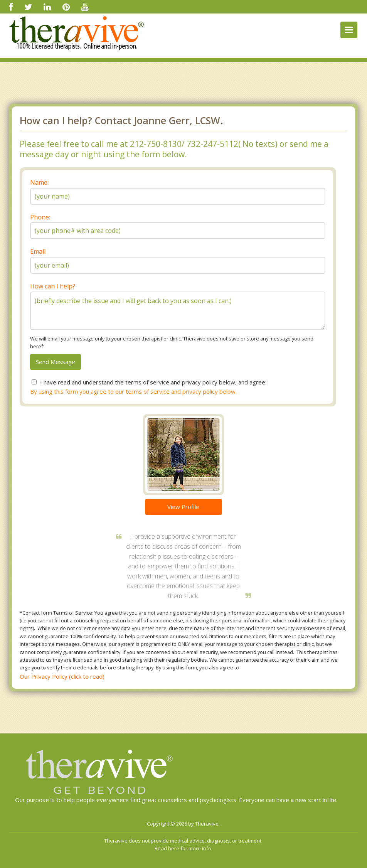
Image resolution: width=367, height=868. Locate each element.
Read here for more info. (183, 848)
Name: (39, 182)
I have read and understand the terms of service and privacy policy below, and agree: (153, 382)
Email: (38, 251)
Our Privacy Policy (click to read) (62, 676)
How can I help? (53, 286)
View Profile (183, 507)
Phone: (40, 217)
